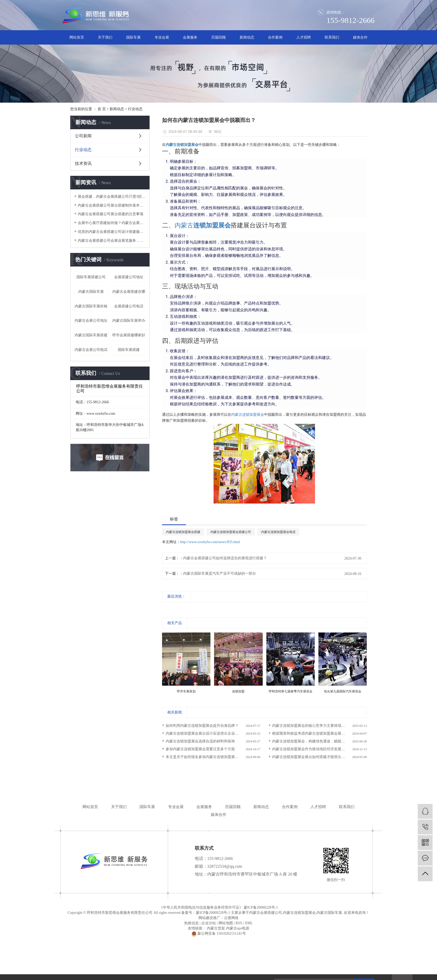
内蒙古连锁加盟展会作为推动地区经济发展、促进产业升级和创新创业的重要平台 (319, 749)
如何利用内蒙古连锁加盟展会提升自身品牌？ (202, 726)
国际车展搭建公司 (91, 277)
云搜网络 (231, 918)
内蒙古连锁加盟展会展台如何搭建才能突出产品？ (312, 757)
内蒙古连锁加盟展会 (248, 415)
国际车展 (133, 37)
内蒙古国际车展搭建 (91, 335)
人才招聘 (304, 37)
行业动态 (135, 109)
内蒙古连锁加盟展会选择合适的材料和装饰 (200, 741)
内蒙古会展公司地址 (91, 321)
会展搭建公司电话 (129, 306)
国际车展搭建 (129, 350)
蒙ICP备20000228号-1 (261, 907)
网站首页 (77, 37)
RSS (239, 923)
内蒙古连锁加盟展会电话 (278, 532)
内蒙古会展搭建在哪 (129, 292)
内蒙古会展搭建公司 (266, 913)
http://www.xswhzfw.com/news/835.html (210, 542)
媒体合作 (360, 37)
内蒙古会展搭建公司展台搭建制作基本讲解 (112, 205)
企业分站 (209, 923)
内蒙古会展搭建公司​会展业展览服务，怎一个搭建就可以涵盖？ (112, 241)
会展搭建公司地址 (129, 277)
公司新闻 (83, 136)
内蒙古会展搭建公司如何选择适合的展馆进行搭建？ (225, 558)
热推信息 (191, 923)
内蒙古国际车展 (91, 292)
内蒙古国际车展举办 (129, 321)
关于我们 (105, 37)
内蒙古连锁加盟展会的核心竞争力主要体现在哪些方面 (316, 726)
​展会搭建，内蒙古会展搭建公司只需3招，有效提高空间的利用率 (112, 197)
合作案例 (275, 37)
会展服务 (190, 37)
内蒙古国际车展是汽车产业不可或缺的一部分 (220, 573)
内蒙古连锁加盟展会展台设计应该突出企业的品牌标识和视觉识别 (213, 733)
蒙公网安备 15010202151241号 (219, 934)
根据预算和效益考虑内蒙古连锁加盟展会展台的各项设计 (318, 733)
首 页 (102, 109)
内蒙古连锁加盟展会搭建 (183, 532)
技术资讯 (83, 163)
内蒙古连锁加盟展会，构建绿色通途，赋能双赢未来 (314, 741)
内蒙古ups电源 (238, 928)
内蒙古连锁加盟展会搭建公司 (231, 532)
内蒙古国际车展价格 (91, 306)
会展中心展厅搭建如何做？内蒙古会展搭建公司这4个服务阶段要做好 (112, 223)
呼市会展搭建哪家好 (129, 335)
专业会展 (162, 37)
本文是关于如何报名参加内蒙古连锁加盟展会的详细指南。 (213, 757)
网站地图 (226, 923)
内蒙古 (184, 225)
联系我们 (332, 37)
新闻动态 (247, 37)
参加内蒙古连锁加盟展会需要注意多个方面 (200, 749)
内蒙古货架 (216, 928)
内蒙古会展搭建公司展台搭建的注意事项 (111, 214)
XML (249, 923)
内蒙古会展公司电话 (91, 350)
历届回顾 (219, 37)
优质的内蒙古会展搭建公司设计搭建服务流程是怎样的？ (112, 232)
